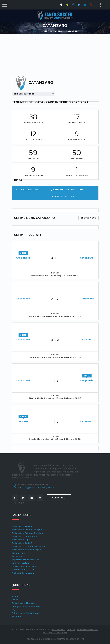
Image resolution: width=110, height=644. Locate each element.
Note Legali (59, 630)
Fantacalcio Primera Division (27, 533)
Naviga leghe (19, 553)
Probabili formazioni (23, 573)
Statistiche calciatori (23, 570)
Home (34, 31)
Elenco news (88, 218)
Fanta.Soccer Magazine (24, 603)
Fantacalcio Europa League (26, 550)
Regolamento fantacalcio (26, 560)
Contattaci (59, 498)
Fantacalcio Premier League (27, 530)
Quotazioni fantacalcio (24, 566)
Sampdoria (87, 380)
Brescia (87, 340)
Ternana (23, 421)
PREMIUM (17, 616)
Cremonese (23, 258)
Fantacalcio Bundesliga (24, 536)
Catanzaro (87, 258)
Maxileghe (17, 556)
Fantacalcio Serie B (22, 543)
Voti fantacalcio (20, 563)
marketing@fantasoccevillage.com (36, 487)
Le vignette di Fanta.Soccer (27, 607)
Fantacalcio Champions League (29, 546)
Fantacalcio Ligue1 (22, 540)
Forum (15, 600)
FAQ (14, 610)
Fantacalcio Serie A (22, 526)
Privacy (71, 630)
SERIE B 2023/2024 (51, 31)
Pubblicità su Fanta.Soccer (26, 613)
